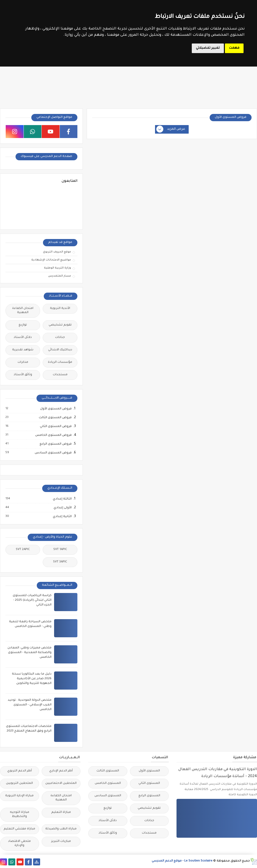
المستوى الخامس (108, 783)
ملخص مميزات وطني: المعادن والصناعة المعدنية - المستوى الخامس (30, 653)
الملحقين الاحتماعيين (61, 783)
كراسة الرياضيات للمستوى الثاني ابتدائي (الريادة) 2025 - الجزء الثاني (32, 600)
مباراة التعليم (61, 812)
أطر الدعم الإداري (61, 771)
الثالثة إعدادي (62, 499)
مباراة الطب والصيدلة (61, 829)
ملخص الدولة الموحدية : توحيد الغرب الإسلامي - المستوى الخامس (30, 705)
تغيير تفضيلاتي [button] (208, 48)
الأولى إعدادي (62, 508)
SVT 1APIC (60, 550)
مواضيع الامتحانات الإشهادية (51, 260)
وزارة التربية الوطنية (57, 268)
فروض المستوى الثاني (56, 426)
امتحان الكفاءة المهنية (23, 311)
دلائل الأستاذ (23, 338)
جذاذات (60, 338)
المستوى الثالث (108, 771)
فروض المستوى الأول (56, 409)
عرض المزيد (171, 129)
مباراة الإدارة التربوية (19, 796)
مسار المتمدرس (60, 276)
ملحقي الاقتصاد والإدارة (19, 844)
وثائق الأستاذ (23, 375)
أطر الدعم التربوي (20, 771)
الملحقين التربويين (19, 783)
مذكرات (23, 362)
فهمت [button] (234, 48)
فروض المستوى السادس (53, 453)
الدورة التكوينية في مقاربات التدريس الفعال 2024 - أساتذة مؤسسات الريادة (218, 773)
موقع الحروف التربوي (57, 252)
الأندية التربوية (60, 309)
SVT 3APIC (60, 562)
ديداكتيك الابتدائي (60, 350)
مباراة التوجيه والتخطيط (20, 815)
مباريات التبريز (61, 841)
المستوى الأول (149, 771)
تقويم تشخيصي (60, 325)
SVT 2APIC (23, 550)
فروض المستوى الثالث (55, 418)
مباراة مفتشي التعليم (19, 829)
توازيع (23, 325)
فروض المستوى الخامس (53, 435)
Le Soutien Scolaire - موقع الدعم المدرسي (182, 861)
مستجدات (60, 375)
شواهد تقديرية (23, 350)
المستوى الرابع (149, 796)
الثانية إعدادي (62, 517)
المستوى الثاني (149, 783)
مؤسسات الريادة (60, 362)
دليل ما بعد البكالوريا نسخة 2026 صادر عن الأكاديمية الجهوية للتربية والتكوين (32, 679)
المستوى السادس (108, 796)
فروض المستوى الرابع (55, 444)
